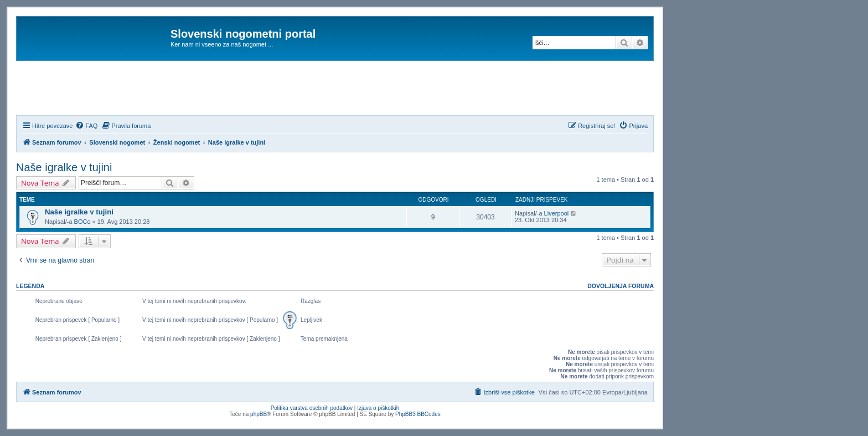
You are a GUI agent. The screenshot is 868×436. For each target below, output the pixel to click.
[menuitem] (86, 126)
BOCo (82, 222)
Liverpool (557, 213)
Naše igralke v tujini (64, 167)
